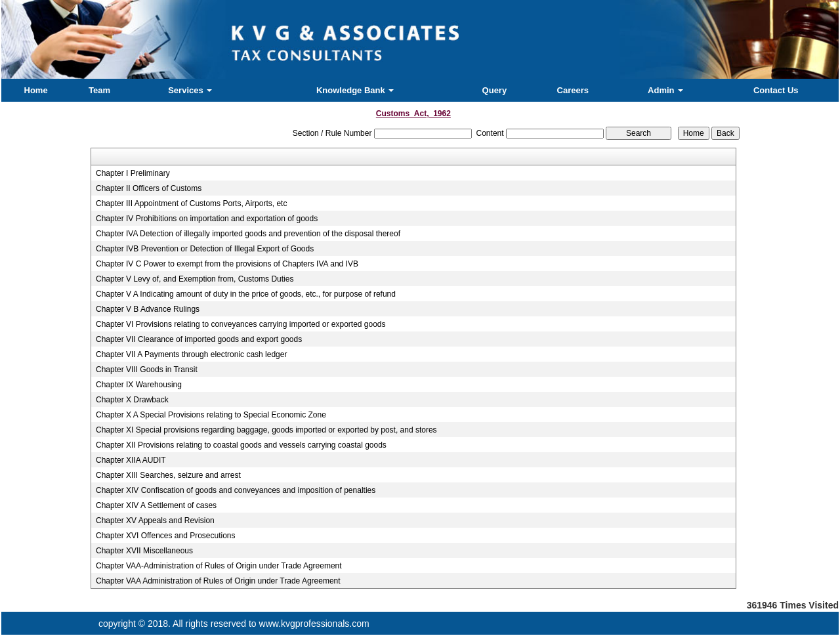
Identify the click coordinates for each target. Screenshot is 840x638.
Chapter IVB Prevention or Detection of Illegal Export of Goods (205, 249)
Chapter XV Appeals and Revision (155, 521)
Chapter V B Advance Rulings (148, 309)
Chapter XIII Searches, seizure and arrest (168, 475)
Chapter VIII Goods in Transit (147, 370)
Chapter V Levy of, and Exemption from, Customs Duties (195, 279)
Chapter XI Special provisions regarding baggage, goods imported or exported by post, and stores (266, 430)
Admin (665, 90)
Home (36, 90)
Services (190, 90)
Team (99, 90)
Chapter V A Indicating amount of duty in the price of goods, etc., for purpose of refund (246, 294)
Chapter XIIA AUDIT (131, 460)
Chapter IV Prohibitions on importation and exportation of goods (207, 219)
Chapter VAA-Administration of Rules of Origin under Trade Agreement (219, 566)
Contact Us (776, 90)
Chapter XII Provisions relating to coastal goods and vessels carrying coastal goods (241, 445)
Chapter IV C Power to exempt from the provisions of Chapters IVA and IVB (227, 264)
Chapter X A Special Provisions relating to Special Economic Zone (211, 415)
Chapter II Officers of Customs (149, 188)
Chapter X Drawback (132, 400)
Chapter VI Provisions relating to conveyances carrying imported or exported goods (241, 324)
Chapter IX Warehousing (139, 385)
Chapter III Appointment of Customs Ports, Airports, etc (191, 203)
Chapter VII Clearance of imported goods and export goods (199, 339)
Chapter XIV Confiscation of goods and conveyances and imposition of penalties (236, 490)
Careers (573, 90)
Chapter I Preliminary (133, 173)
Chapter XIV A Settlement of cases (156, 505)
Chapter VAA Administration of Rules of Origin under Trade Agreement (218, 581)
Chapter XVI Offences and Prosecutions (166, 536)
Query (495, 90)
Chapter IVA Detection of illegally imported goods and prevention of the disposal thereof (248, 234)
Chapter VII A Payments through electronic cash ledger (192, 354)
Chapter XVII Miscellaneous (144, 551)
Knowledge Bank (355, 90)
